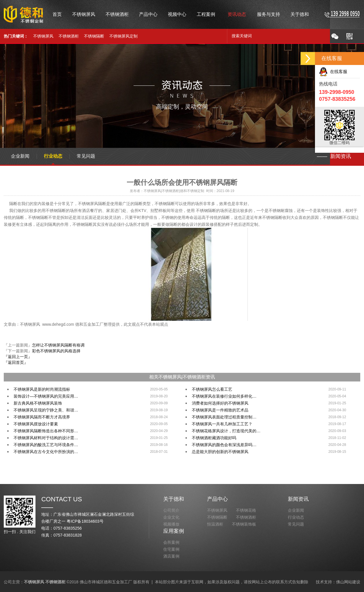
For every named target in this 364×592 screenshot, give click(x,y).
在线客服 (333, 71)
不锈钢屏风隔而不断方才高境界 (42, 417)
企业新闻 (20, 156)
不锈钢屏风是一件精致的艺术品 (220, 410)
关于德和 (174, 499)
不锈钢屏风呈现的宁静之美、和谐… (46, 410)
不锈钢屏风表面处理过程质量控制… (224, 417)
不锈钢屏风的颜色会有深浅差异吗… (224, 445)
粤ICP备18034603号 (85, 521)
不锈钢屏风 (43, 36)
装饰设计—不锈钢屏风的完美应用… (46, 396)
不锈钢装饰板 (244, 524)
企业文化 (171, 517)
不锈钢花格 (246, 510)
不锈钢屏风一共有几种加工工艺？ (222, 424)
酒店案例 (171, 556)
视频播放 (171, 524)
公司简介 (171, 510)
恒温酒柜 (215, 524)
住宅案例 (171, 549)
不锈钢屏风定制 (123, 36)
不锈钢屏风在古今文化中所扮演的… (46, 452)
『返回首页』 (16, 362)
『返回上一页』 (18, 357)
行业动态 (53, 156)
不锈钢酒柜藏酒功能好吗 (214, 438)
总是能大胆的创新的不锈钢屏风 (220, 452)
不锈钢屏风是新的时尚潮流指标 (42, 389)
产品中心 (217, 499)
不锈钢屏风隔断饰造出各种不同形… (46, 431)
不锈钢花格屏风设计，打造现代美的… (226, 431)
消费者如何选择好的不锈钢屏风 (220, 403)
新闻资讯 (298, 499)
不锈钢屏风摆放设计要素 (36, 424)
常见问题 (86, 156)
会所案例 (171, 542)
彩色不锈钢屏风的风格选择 (56, 351)
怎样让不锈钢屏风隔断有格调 (58, 345)
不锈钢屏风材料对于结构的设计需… (46, 438)
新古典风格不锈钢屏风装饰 (38, 403)
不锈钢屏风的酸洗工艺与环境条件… (46, 445)
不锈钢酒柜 (69, 36)
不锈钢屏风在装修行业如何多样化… (224, 396)
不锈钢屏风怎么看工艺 (212, 389)
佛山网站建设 (348, 582)
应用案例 (174, 531)
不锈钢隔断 (94, 36)
